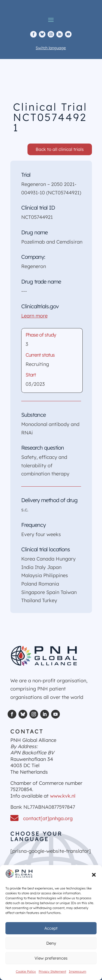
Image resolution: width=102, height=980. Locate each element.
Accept (51, 928)
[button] (94, 875)
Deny (51, 943)
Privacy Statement (52, 971)
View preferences (51, 958)
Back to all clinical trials (60, 149)
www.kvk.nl (63, 796)
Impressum (78, 971)
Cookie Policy (26, 971)
